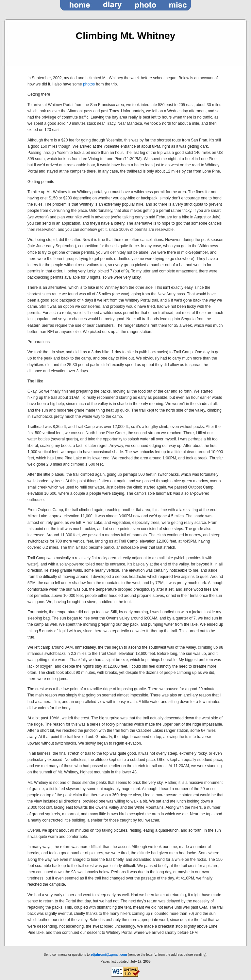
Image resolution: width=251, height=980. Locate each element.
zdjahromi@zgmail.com (109, 955)
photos (89, 84)
